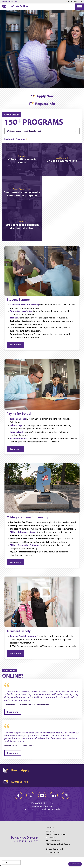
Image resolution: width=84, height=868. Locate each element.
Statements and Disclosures (56, 834)
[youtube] (42, 795)
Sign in (70, 2)
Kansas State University (10, 2)
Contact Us (50, 828)
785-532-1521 (30, 809)
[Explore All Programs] (16, 139)
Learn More (15, 345)
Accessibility (50, 837)
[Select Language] (11, 862)
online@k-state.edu (51, 809)
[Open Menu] (80, 7)
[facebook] (18, 795)
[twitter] (30, 795)
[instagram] (66, 795)
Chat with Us (76, 864)
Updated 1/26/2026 (53, 852)
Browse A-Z (78, 2)
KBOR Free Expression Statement (58, 844)
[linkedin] (54, 795)
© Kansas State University (55, 849)
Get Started (15, 653)
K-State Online (19, 6)
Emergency (50, 831)
